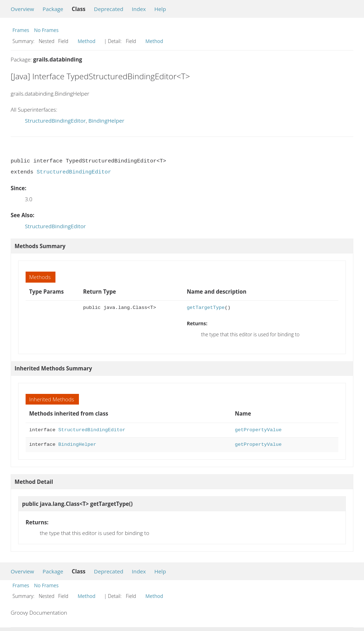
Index (139, 9)
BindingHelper (106, 121)
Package (53, 9)
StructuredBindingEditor (55, 121)
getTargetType (206, 308)
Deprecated (109, 9)
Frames (21, 30)
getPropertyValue (258, 430)
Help (160, 9)
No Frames (46, 30)
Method (87, 41)
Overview (22, 9)
